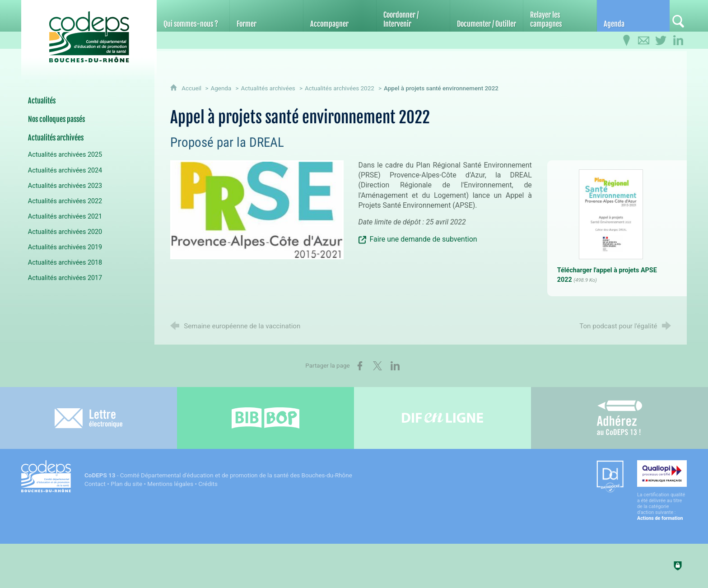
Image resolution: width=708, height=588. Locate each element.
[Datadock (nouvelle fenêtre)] (610, 477)
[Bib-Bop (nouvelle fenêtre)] (265, 418)
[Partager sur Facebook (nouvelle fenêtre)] (360, 366)
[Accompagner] (340, 16)
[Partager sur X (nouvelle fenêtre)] (377, 366)
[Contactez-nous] (644, 41)
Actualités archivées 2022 (340, 88)
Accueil (192, 88)
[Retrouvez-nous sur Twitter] (661, 41)
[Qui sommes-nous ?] (193, 16)
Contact (95, 484)
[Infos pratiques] (627, 41)
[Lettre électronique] (88, 418)
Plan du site (126, 484)
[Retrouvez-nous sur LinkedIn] (678, 41)
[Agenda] (633, 16)
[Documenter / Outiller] (487, 16)
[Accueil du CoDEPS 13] (89, 32)
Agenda (221, 88)
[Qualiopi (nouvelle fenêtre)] (662, 491)
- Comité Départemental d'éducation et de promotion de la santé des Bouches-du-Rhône (218, 475)
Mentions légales (170, 484)
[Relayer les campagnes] (560, 16)
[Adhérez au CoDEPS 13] (619, 418)
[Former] (266, 16)
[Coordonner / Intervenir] (413, 16)
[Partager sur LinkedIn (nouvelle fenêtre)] (395, 366)
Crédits (208, 484)
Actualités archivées (268, 88)
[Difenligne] (442, 418)
